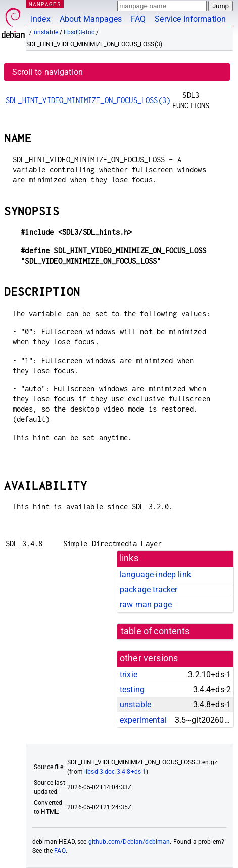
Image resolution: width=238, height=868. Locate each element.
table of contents (155, 631)
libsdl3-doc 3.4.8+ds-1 (115, 772)
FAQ (138, 19)
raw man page (146, 605)
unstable (46, 32)
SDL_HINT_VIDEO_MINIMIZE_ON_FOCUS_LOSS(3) (88, 100)
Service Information (190, 19)
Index (41, 19)
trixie (129, 674)
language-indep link (155, 574)
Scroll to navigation (47, 72)
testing (132, 690)
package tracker (149, 590)
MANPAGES (45, 4)
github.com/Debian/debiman (129, 842)
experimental (143, 720)
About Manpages (91, 19)
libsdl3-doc (79, 32)
